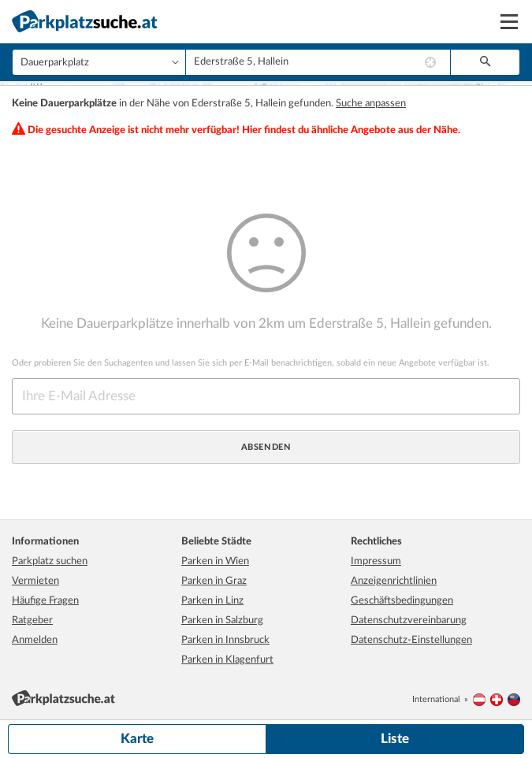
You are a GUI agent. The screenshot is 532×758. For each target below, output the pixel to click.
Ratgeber (32, 619)
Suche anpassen (371, 102)
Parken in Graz (214, 580)
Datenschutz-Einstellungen (411, 639)
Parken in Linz (212, 599)
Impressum (376, 560)
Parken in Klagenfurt (227, 658)
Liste (395, 739)
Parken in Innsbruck (225, 639)
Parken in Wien (215, 560)
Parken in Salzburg (222, 619)
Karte (137, 739)
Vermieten (35, 580)
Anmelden (35, 639)
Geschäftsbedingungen (402, 599)
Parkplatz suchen (50, 560)
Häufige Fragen (45, 599)
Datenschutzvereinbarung (409, 619)
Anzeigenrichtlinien (394, 580)
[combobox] (318, 62)
